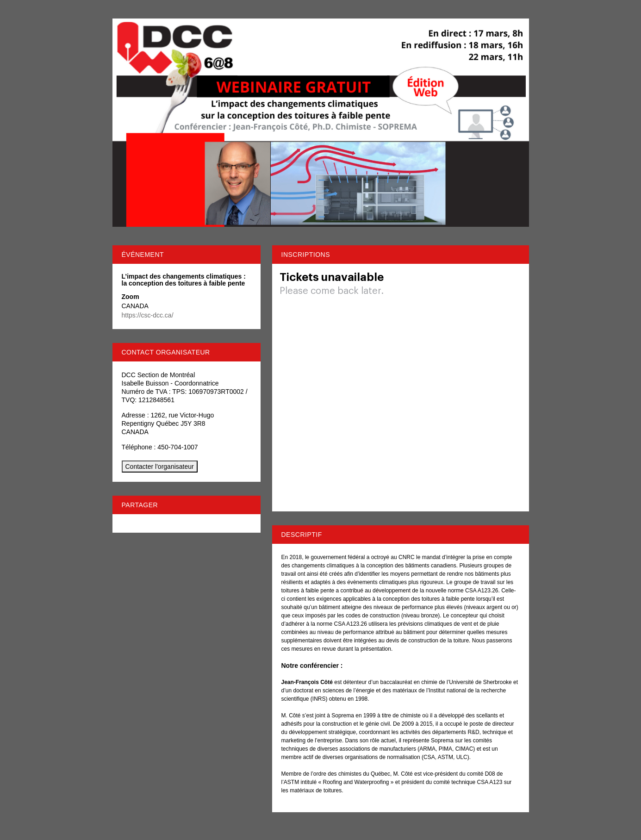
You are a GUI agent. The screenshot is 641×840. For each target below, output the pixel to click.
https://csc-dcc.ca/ (148, 315)
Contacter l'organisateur (160, 467)
